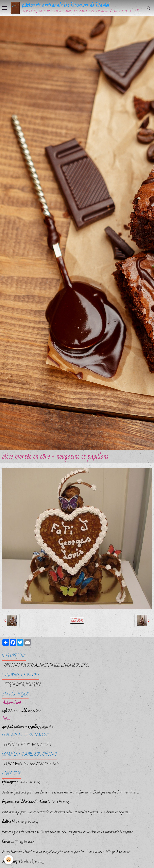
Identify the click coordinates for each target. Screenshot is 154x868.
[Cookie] (9, 860)
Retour (77, 621)
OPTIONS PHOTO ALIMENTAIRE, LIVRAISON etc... (47, 665)
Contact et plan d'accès (28, 745)
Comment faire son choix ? (32, 764)
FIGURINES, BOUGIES (23, 685)
